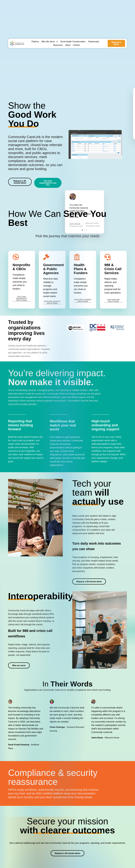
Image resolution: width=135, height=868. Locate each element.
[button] (111, 136)
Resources (58, 45)
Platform (35, 42)
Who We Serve (50, 42)
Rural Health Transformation (73, 42)
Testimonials (94, 42)
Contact (76, 45)
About (68, 45)
